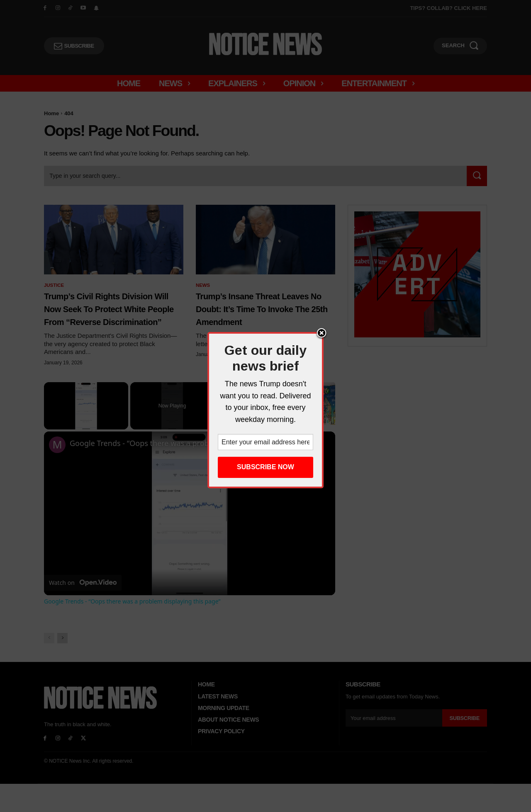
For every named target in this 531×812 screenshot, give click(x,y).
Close (322, 334)
